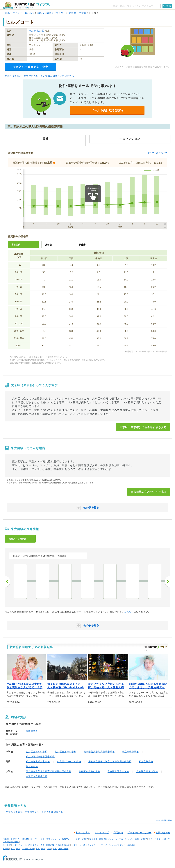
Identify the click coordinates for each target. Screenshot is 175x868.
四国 (49, 849)
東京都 (72, 13)
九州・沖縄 (63, 849)
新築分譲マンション (108, 839)
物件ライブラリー (92, 845)
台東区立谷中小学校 (89, 771)
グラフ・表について (157, 153)
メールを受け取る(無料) (107, 110)
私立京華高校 (146, 762)
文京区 (83, 13)
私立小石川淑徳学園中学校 (40, 757)
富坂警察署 (32, 731)
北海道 (6, 849)
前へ (8, 581)
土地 (164, 839)
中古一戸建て (155, 839)
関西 (43, 849)
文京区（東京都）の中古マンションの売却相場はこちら (36, 812)
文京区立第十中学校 (66, 752)
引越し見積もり (63, 845)
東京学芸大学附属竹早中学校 (99, 752)
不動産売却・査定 (37, 845)
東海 (38, 849)
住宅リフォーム (20, 845)
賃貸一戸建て (82, 839)
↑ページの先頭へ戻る (162, 820)
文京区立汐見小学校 (118, 771)
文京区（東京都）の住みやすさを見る (143, 427)
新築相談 (50, 845)
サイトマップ (102, 833)
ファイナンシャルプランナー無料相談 (118, 845)
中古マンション (126, 839)
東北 (13, 849)
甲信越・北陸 (28, 849)
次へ (167, 581)
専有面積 (16, 245)
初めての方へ (83, 833)
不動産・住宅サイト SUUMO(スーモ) (20, 839)
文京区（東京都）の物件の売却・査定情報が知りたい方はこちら (39, 76)
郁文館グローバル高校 (69, 762)
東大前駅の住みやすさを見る (149, 492)
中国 (55, 849)
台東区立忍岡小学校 (37, 776)
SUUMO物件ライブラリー (52, 13)
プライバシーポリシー (140, 833)
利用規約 (118, 833)
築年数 (49, 245)
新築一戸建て (141, 839)
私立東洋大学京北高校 (38, 762)
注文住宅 (7, 845)
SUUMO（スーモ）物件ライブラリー (28, 5)
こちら (128, 612)
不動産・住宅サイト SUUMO (19, 13)
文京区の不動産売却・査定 (31, 67)
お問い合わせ (163, 833)
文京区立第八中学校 (37, 752)
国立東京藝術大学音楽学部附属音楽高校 (110, 762)
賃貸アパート (68, 839)
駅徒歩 (82, 245)
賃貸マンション (53, 839)
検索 (169, 6)
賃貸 (43, 839)
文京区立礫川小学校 (147, 771)
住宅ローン (77, 845)
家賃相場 (94, 839)
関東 (18, 849)
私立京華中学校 (130, 752)
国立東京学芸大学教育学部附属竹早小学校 (49, 771)
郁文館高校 (32, 766)
